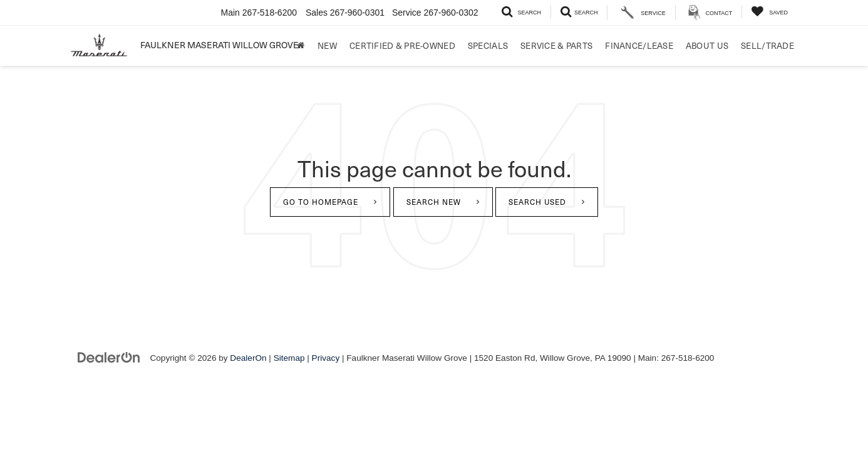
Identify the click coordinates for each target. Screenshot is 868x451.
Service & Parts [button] (556, 45)
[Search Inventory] (521, 12)
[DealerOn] (109, 357)
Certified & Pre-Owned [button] (402, 45)
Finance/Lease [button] (639, 45)
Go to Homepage (321, 202)
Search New (434, 202)
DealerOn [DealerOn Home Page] (248, 358)
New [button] (327, 45)
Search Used (537, 202)
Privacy (326, 358)
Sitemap (289, 358)
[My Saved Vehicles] (769, 12)
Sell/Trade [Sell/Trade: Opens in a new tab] (767, 45)
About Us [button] (707, 45)
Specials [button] (488, 45)
